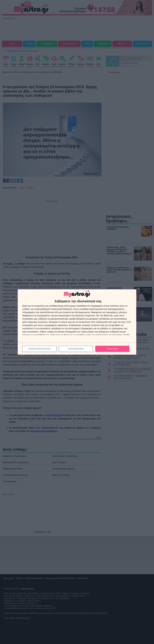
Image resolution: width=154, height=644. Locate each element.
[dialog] (77, 322)
